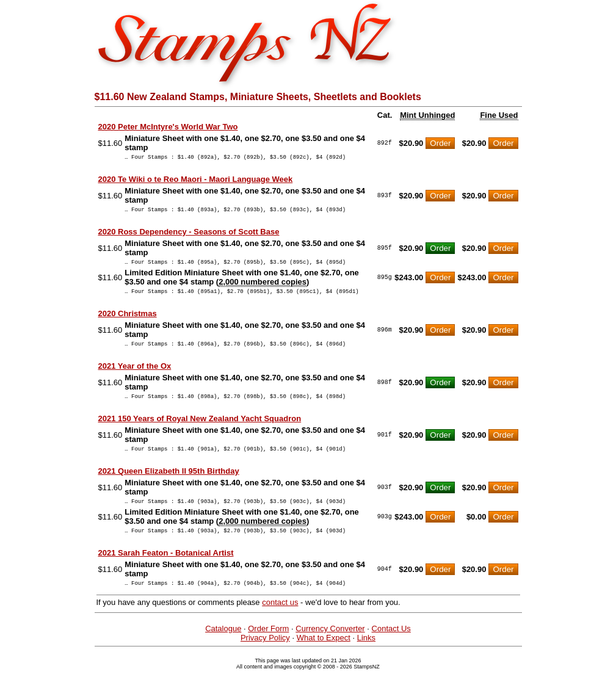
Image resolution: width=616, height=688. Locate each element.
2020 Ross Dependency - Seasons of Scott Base (189, 235)
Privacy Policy (265, 656)
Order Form (268, 647)
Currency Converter (330, 647)
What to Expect (324, 656)
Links (366, 656)
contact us (280, 621)
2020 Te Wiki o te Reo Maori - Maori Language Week (196, 181)
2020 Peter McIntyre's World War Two (168, 127)
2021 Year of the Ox (135, 375)
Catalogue (223, 647)
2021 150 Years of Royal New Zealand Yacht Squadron (200, 429)
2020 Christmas (128, 321)
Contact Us (391, 647)
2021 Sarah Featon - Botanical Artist (166, 569)
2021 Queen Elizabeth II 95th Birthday (169, 484)
